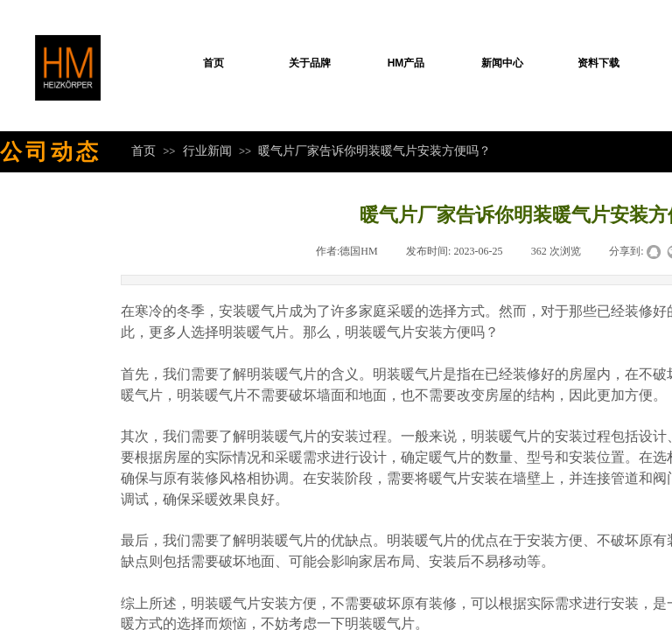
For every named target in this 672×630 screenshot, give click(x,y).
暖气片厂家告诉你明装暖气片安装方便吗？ (374, 150)
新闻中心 (502, 63)
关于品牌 (310, 63)
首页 (213, 63)
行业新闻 (207, 150)
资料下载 (598, 63)
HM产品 (406, 63)
